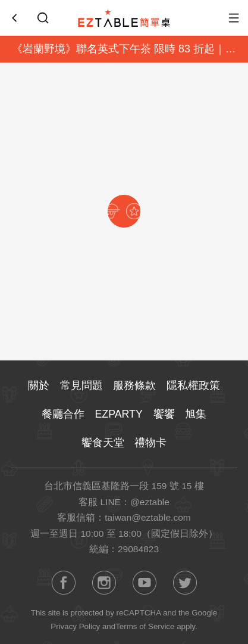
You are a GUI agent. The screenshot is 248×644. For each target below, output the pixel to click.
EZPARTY (118, 414)
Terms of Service (145, 626)
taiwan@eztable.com (148, 517)
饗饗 (164, 414)
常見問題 (81, 385)
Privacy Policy (75, 626)
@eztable (150, 502)
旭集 (196, 414)
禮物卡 (150, 443)
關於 (39, 385)
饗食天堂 (103, 443)
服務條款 (134, 385)
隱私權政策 (193, 385)
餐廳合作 (63, 414)
